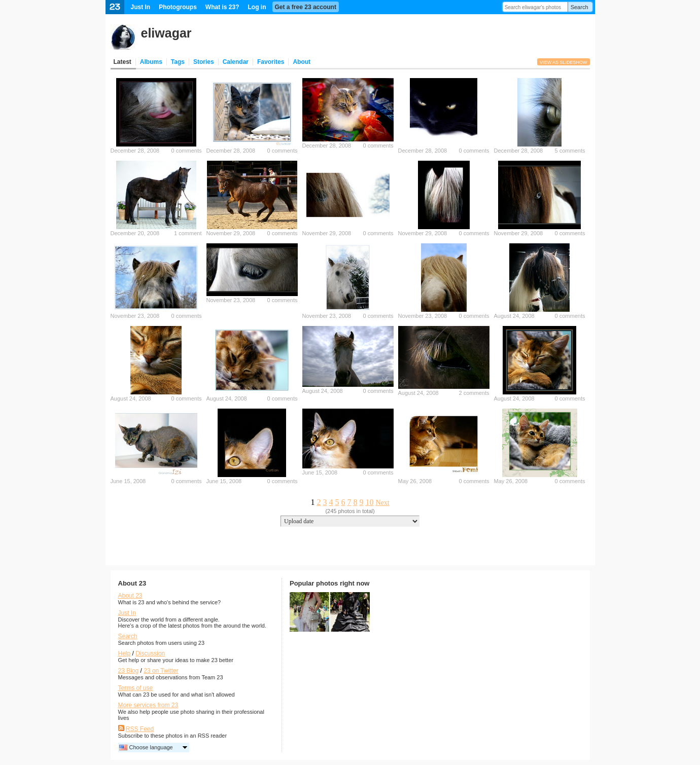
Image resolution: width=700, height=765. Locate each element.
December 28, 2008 (135, 151)
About (302, 62)
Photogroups (178, 7)
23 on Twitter (161, 671)
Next (382, 503)
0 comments (187, 151)
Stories (204, 62)
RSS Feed (140, 729)
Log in (257, 7)
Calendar (236, 62)
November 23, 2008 (135, 316)
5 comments (570, 151)
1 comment (188, 233)
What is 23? (222, 7)
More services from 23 (148, 705)
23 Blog (129, 671)
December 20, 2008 (135, 233)
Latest (123, 62)
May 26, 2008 (415, 481)
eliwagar (166, 33)
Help (125, 653)
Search (580, 7)
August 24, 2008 (514, 316)
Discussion (150, 653)
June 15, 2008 (128, 481)
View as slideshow (564, 62)
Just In (141, 7)
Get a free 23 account (306, 7)
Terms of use (136, 688)
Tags (178, 62)
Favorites (271, 62)
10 (369, 502)
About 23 (130, 596)
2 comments (474, 393)
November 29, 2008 (231, 233)
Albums (151, 62)
